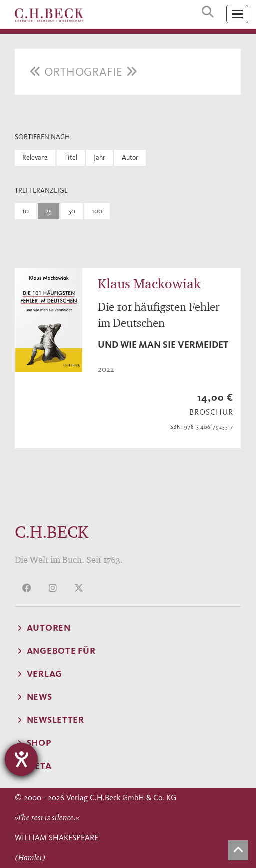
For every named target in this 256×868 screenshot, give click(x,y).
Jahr (100, 158)
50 (72, 211)
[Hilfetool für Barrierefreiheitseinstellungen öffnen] (21, 759)
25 (49, 211)
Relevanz (35, 158)
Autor (130, 158)
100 (97, 211)
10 (26, 211)
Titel (71, 158)
